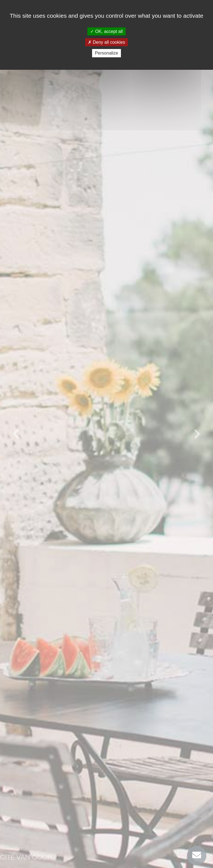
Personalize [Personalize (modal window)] (106, 53)
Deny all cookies (106, 42)
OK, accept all (106, 31)
